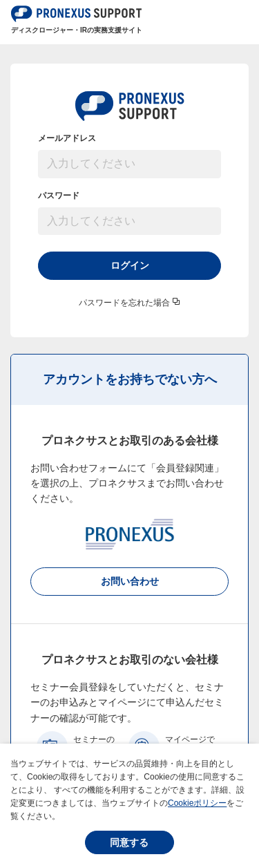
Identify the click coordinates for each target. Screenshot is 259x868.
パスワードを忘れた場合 (124, 303)
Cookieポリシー (197, 803)
